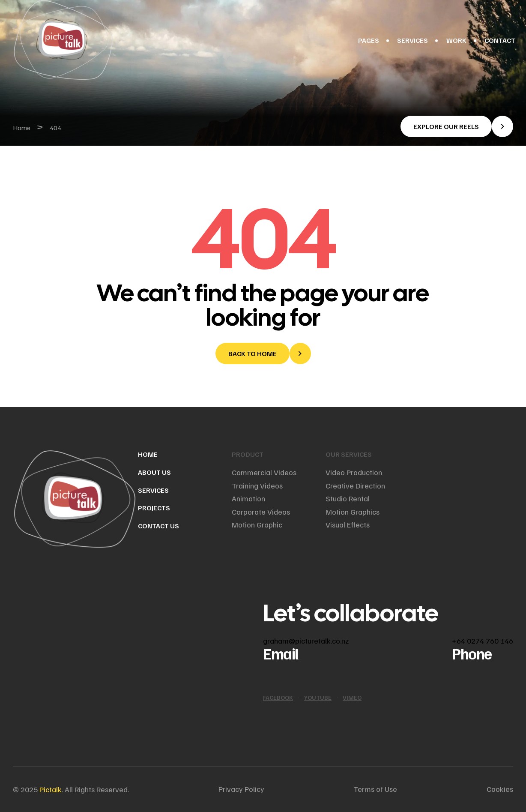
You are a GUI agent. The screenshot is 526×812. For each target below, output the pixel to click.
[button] (457, 126)
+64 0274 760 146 (483, 641)
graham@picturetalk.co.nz (306, 641)
